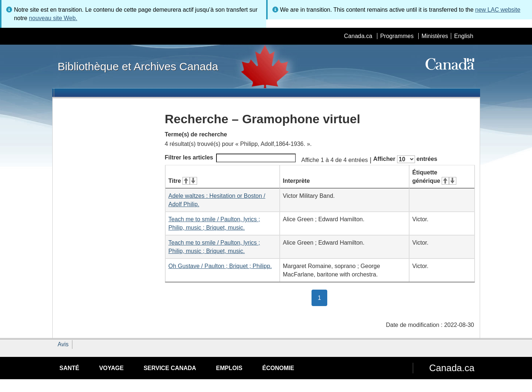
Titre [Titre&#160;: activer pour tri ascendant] (183, 181)
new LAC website (498, 10)
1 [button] (322, 297)
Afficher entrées (405, 159)
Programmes (397, 36)
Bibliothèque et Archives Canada (138, 66)
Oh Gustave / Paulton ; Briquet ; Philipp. (220, 266)
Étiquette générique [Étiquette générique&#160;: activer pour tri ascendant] (434, 177)
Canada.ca (358, 36)
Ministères (435, 36)
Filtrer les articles (231, 158)
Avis (63, 344)
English (464, 36)
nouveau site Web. (53, 18)
